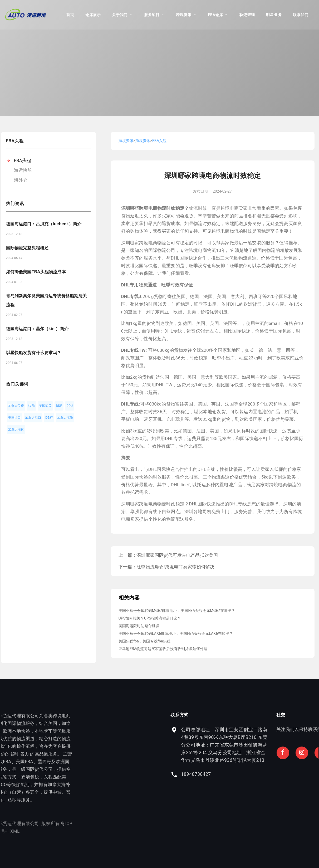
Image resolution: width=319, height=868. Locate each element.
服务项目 (152, 15)
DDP (59, 406)
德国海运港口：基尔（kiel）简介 (37, 329)
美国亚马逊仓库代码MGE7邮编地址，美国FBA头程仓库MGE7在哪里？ (177, 611)
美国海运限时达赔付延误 (139, 626)
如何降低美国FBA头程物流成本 (36, 272)
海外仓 (21, 180)
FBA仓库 (215, 15)
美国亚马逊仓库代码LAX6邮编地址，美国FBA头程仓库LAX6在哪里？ (176, 633)
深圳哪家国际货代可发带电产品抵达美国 (177, 555)
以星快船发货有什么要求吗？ (34, 353)
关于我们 (120, 15)
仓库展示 (93, 15)
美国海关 (45, 406)
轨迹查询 (247, 15)
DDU (70, 406)
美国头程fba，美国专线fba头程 (145, 641)
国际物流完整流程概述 (27, 248)
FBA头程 (23, 160)
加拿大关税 (16, 406)
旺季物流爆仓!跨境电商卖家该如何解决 (175, 567)
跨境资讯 (184, 15)
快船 (31, 406)
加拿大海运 (16, 430)
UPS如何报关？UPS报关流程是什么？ (150, 618)
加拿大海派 (65, 418)
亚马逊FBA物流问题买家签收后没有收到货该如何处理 (163, 649)
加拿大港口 (33, 418)
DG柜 (49, 418)
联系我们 (301, 15)
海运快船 (23, 170)
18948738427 (235, 774)
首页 (70, 15)
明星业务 (274, 15)
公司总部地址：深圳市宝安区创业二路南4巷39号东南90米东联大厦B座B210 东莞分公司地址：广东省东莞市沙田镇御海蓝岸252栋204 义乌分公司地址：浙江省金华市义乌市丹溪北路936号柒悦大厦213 (263, 745)
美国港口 (15, 418)
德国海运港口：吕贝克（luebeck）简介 (44, 224)
